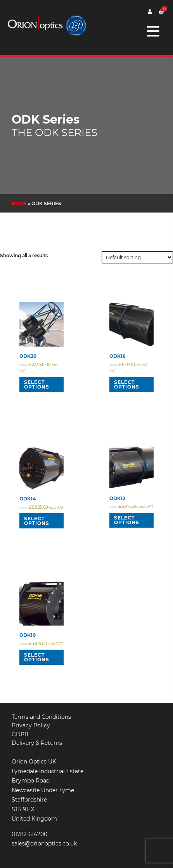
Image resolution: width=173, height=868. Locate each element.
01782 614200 (29, 834)
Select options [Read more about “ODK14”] (37, 521)
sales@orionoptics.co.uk (44, 844)
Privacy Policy (31, 725)
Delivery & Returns (37, 743)
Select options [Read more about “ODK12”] (127, 520)
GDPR (20, 734)
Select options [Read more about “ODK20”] (37, 384)
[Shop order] (137, 257)
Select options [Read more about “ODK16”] (127, 384)
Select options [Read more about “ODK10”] (37, 657)
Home (19, 203)
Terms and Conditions (41, 717)
